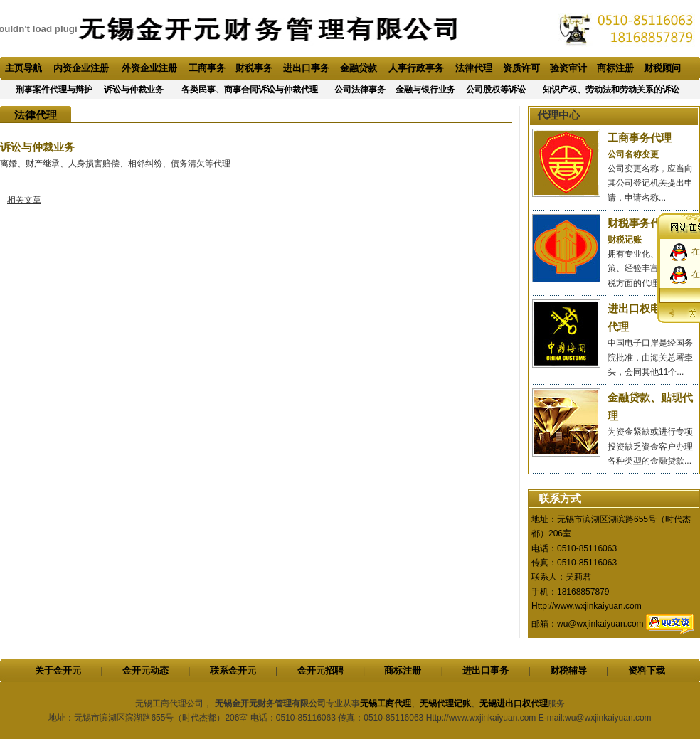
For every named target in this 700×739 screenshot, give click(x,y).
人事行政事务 (416, 68)
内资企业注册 (81, 68)
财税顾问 (662, 68)
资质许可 (521, 68)
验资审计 (568, 68)
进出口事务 (306, 68)
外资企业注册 (149, 68)
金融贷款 (359, 68)
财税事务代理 (640, 223)
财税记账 (625, 240)
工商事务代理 (640, 138)
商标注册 (615, 68)
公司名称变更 (633, 154)
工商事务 (207, 68)
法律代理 (474, 68)
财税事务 (254, 68)
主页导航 (23, 68)
